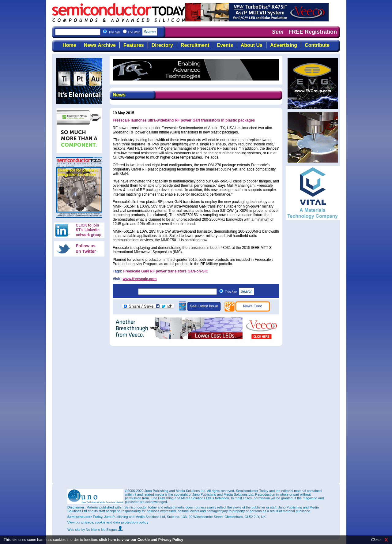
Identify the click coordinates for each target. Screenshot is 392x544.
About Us (252, 45)
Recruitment (195, 45)
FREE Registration (313, 32)
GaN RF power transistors (164, 271)
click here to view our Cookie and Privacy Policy (141, 540)
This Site (239, 292)
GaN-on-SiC (198, 271)
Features (134, 45)
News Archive (100, 45)
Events (225, 45)
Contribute (317, 45)
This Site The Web (133, 32)
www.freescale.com (139, 279)
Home (69, 45)
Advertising (284, 45)
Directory (162, 45)
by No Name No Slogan (102, 530)
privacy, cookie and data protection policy (115, 522)
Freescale (132, 271)
